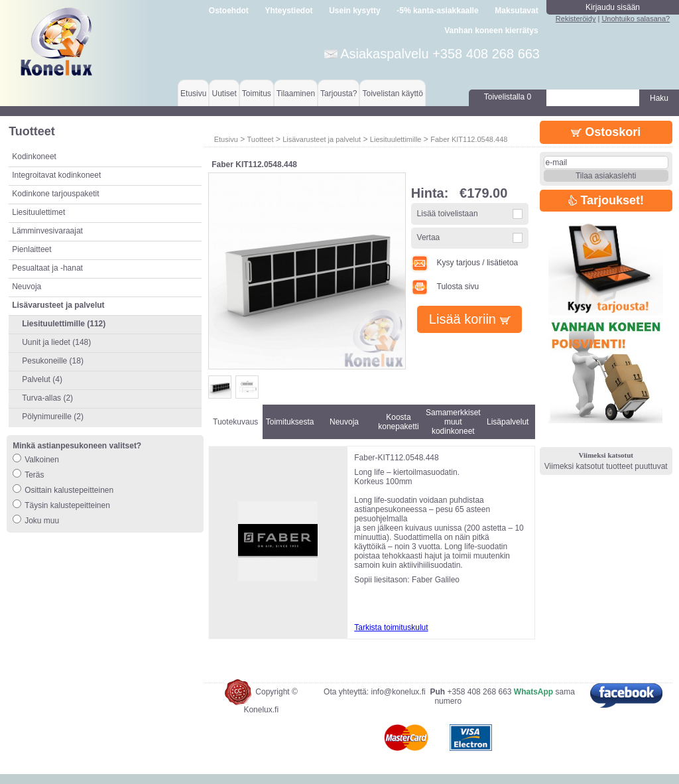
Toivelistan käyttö (392, 94)
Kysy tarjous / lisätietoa (465, 263)
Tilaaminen (296, 94)
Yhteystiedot (289, 11)
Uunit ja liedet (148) (56, 342)
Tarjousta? (339, 94)
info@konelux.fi (398, 702)
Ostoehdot (229, 11)
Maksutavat (516, 11)
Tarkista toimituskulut (391, 627)
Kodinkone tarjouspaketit (55, 194)
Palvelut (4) (42, 379)
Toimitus (257, 94)
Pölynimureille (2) (53, 417)
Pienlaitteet (31, 249)
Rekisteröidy (576, 19)
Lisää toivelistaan (448, 214)
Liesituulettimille (396, 139)
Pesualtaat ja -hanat (47, 268)
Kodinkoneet (34, 157)
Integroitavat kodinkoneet (56, 175)
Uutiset (224, 94)
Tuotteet (260, 139)
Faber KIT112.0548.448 (469, 139)
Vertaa (429, 237)
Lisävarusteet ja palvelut (322, 139)
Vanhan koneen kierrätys (491, 31)
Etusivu (193, 94)
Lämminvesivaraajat (47, 231)
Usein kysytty (354, 11)
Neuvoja (27, 287)
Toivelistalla (508, 97)
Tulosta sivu (445, 287)
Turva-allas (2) (47, 398)
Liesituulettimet (38, 212)
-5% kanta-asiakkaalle (437, 11)
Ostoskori (606, 132)
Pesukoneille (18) (53, 361)
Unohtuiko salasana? (636, 19)
